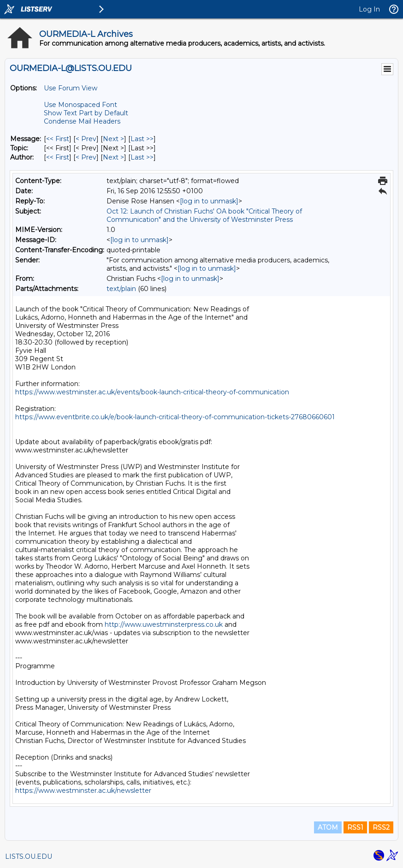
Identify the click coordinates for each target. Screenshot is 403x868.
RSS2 (381, 827)
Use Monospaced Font (80, 105)
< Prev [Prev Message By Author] (86, 157)
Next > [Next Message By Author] (113, 157)
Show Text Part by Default (86, 113)
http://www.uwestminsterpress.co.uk (164, 624)
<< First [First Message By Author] (58, 157)
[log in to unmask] (209, 201)
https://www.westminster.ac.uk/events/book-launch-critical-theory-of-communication (152, 392)
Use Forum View (71, 88)
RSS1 (355, 827)
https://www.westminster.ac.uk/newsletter (83, 791)
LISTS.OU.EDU (29, 856)
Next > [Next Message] (113, 139)
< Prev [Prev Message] (86, 139)
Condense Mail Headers (82, 121)
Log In (369, 9)
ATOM (328, 827)
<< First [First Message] (58, 139)
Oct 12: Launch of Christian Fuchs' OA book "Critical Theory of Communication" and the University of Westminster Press (204, 215)
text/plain (121, 289)
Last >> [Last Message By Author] (142, 157)
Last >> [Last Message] (142, 139)
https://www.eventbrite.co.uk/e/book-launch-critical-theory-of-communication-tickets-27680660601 (175, 417)
